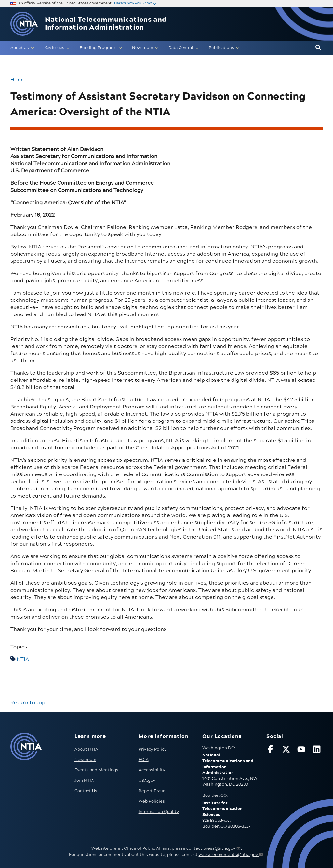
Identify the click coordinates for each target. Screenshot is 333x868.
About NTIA (86, 749)
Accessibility (152, 770)
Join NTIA (84, 781)
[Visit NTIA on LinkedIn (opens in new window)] (318, 750)
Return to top (28, 703)
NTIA (23, 659)
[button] (318, 48)
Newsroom (85, 760)
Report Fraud (152, 791)
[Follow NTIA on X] (287, 750)
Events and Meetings (96, 770)
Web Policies (152, 801)
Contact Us (86, 791)
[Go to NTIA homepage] (24, 24)
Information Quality (159, 812)
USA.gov (147, 781)
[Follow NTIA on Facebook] (271, 750)
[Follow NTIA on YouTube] (302, 750)
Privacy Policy (153, 749)
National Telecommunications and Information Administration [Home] (106, 24)
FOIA (144, 760)
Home (18, 80)
